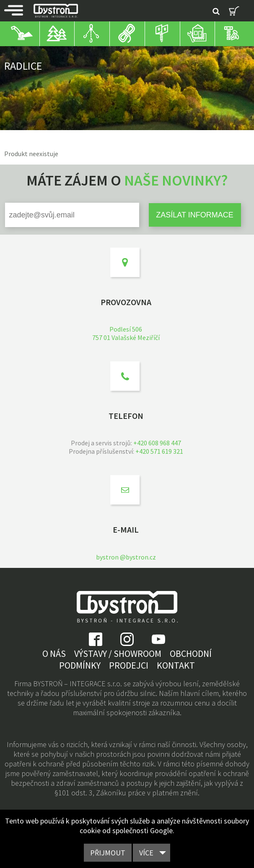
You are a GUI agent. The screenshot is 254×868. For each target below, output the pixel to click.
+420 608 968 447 (157, 443)
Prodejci (129, 665)
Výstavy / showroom (118, 654)
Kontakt (176, 665)
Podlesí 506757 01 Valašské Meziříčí (126, 333)
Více (146, 853)
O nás (54, 654)
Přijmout (108, 853)
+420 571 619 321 (159, 451)
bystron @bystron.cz (126, 557)
